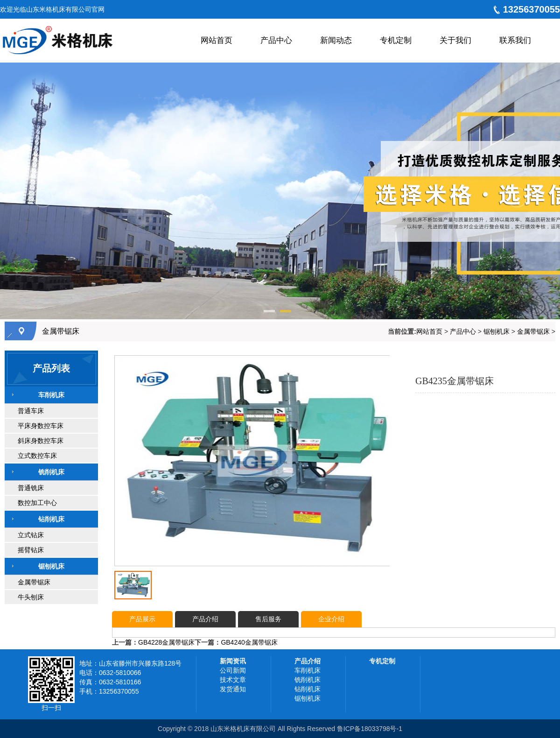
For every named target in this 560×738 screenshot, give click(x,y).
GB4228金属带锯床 (166, 642)
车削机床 (308, 670)
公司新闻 (233, 670)
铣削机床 (308, 680)
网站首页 (429, 331)
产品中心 (463, 331)
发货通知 (233, 689)
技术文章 (233, 680)
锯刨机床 (497, 331)
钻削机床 (308, 689)
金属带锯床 (61, 331)
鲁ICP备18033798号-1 (370, 729)
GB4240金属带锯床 (249, 642)
